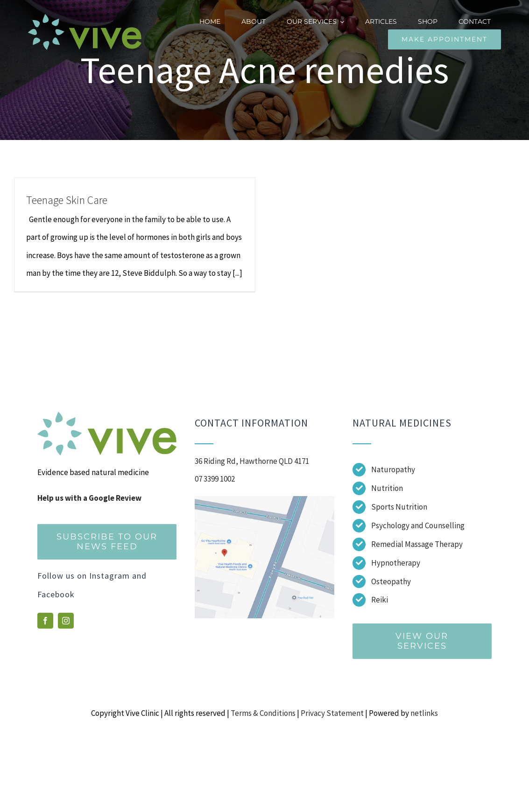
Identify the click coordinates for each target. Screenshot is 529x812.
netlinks (424, 713)
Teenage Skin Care (67, 200)
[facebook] (45, 621)
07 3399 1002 (215, 479)
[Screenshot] (264, 500)
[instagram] (66, 621)
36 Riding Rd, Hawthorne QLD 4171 (252, 461)
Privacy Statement (332, 713)
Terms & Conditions (263, 713)
